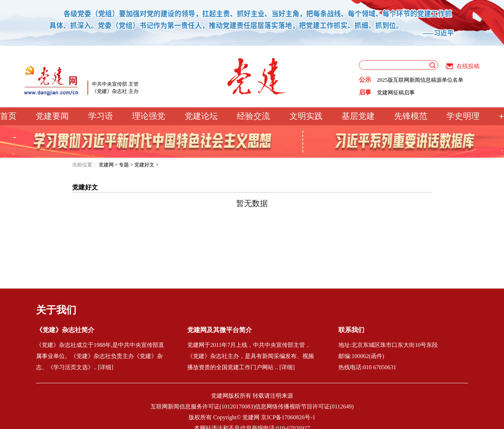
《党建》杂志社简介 (65, 330)
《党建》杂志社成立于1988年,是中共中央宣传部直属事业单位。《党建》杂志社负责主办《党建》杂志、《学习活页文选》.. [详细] (100, 356)
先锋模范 (411, 116)
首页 (8, 116)
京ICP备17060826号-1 (288, 417)
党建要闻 (52, 116)
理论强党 (149, 116)
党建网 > (108, 165)
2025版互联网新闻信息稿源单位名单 (420, 80)
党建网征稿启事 (396, 93)
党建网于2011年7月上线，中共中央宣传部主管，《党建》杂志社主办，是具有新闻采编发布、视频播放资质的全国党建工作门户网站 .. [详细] (251, 356)
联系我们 (351, 330)
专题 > (126, 165)
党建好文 (85, 187)
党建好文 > (146, 165)
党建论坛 (201, 116)
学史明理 (463, 116)
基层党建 (358, 116)
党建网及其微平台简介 (220, 330)
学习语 (101, 116)
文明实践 (306, 116)
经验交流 (253, 116)
